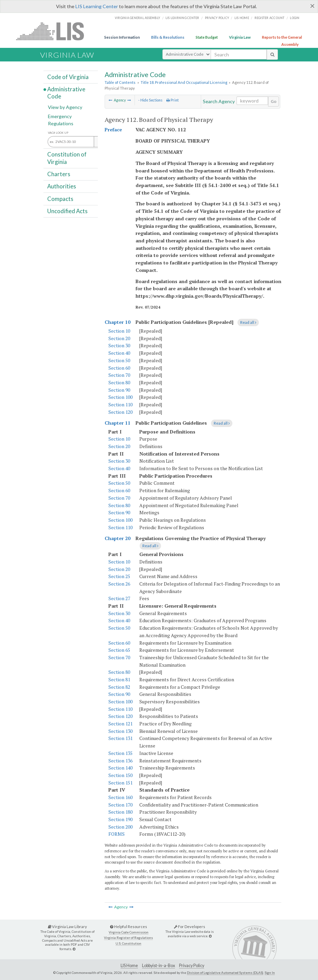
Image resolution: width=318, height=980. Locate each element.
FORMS (117, 834)
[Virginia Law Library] (74, 949)
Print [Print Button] (173, 100)
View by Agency (65, 107)
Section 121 (120, 724)
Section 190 (120, 819)
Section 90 (119, 390)
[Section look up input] (82, 142)
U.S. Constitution (128, 944)
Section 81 (119, 679)
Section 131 (120, 738)
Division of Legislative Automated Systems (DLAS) (225, 973)
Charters (59, 174)
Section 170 (120, 805)
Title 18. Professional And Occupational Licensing (184, 82)
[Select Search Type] (187, 54)
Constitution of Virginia (67, 158)
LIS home (242, 18)
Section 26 (119, 584)
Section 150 (120, 775)
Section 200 (120, 827)
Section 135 (120, 753)
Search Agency (219, 101)
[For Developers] (210, 936)
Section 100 (120, 397)
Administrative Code (66, 93)
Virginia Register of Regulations (128, 938)
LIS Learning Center (97, 6)
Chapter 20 (118, 538)
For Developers (190, 927)
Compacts (60, 198)
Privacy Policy (217, 18)
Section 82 (119, 687)
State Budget (207, 37)
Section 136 (120, 761)
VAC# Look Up (58, 133)
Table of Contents (120, 82)
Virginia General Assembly (137, 18)
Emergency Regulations (61, 120)
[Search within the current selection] (252, 101)
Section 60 (119, 368)
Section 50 (119, 360)
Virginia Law (240, 37)
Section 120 (120, 412)
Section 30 (119, 345)
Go (273, 101)
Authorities (62, 186)
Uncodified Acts (67, 211)
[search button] (272, 54)
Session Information (122, 37)
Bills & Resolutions (168, 37)
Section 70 (119, 375)
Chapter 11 (118, 423)
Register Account (270, 18)
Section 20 (119, 338)
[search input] (239, 54)
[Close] (312, 6)
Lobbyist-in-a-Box (158, 966)
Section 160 (120, 797)
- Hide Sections (150, 100)
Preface (113, 130)
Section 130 (120, 731)
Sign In (270, 973)
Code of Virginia (68, 77)
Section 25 (119, 576)
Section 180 (120, 812)
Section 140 (120, 768)
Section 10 (119, 331)
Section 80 (119, 382)
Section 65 (119, 650)
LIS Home (129, 966)
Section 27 (119, 598)
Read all (248, 322)
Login (295, 18)
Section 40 (119, 353)
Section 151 (120, 783)
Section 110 (120, 404)
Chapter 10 (118, 322)
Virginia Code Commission (129, 932)
